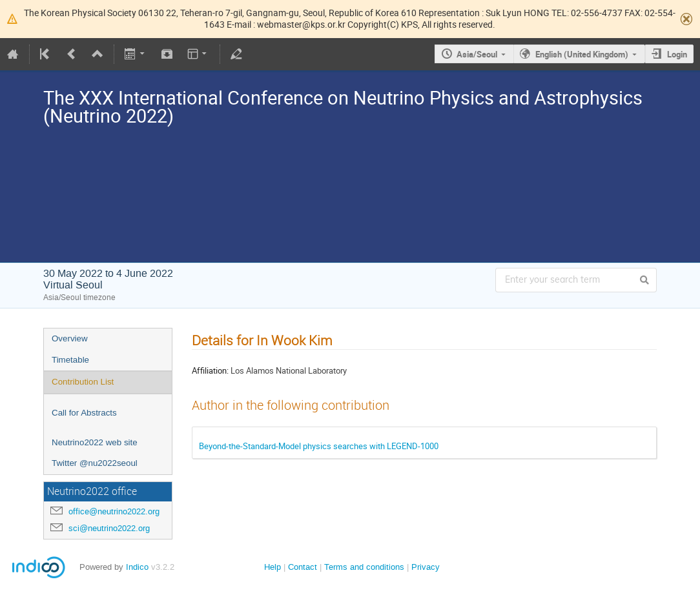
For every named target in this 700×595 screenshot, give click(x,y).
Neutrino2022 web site (95, 442)
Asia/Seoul (477, 54)
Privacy (426, 567)
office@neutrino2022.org (114, 511)
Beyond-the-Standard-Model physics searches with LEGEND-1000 (319, 446)
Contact (303, 567)
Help (273, 567)
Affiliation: (210, 370)
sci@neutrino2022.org (109, 528)
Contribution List (83, 382)
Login (677, 54)
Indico (137, 567)
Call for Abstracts (84, 413)
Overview (70, 338)
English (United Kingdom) (582, 54)
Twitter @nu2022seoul (95, 463)
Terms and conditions (364, 567)
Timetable (70, 360)
